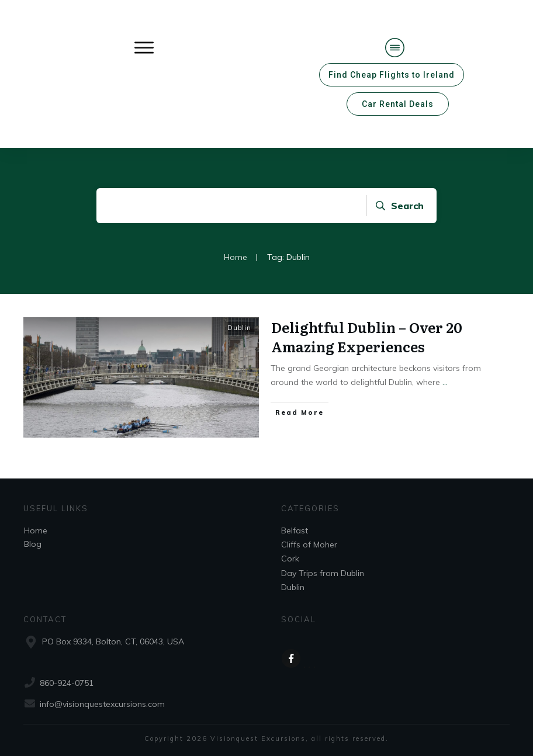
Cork (290, 559)
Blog (33, 544)
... (445, 382)
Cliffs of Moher (309, 545)
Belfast (295, 530)
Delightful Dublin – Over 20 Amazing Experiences (367, 337)
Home (36, 530)
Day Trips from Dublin (323, 573)
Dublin (239, 328)
